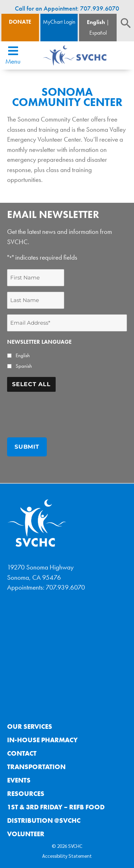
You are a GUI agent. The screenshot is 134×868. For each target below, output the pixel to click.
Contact (22, 753)
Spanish (24, 366)
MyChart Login (59, 22)
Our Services (30, 727)
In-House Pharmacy (42, 740)
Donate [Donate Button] (20, 22)
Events (19, 780)
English (96, 22)
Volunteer (26, 834)
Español (98, 33)
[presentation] (61, 411)
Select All (31, 384)
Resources (26, 794)
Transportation (36, 767)
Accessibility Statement (67, 856)
